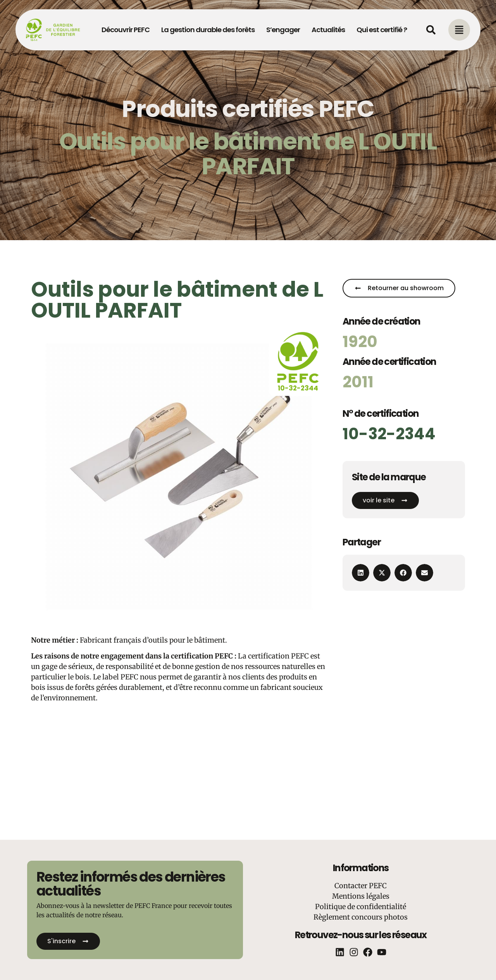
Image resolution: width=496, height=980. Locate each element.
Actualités (328, 30)
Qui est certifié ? (382, 30)
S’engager (283, 30)
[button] (361, 573)
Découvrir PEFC (126, 30)
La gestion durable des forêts (208, 30)
